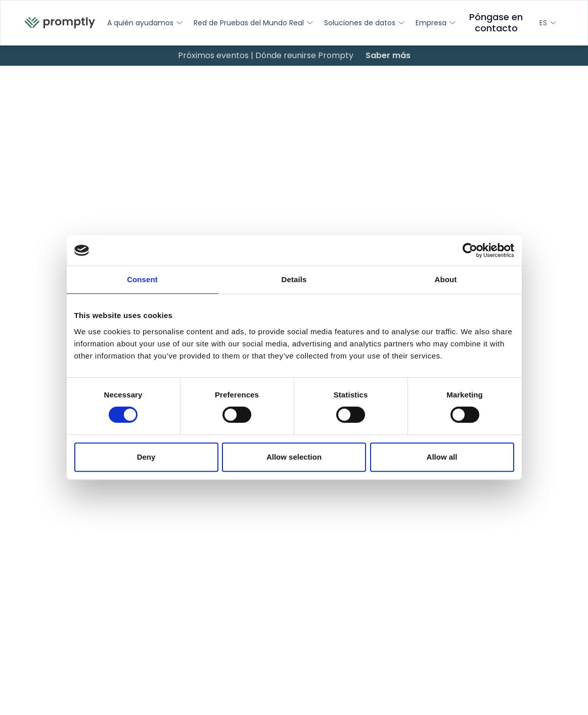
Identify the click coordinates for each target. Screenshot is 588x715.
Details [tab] (294, 279)
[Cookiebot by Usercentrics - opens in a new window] (470, 250)
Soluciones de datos (365, 23)
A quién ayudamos (145, 23)
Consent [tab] (142, 279)
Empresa (436, 23)
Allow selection (294, 457)
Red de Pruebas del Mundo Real (254, 23)
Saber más (388, 55)
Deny (146, 457)
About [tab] (446, 279)
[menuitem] (60, 23)
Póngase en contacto (496, 23)
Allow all (442, 457)
